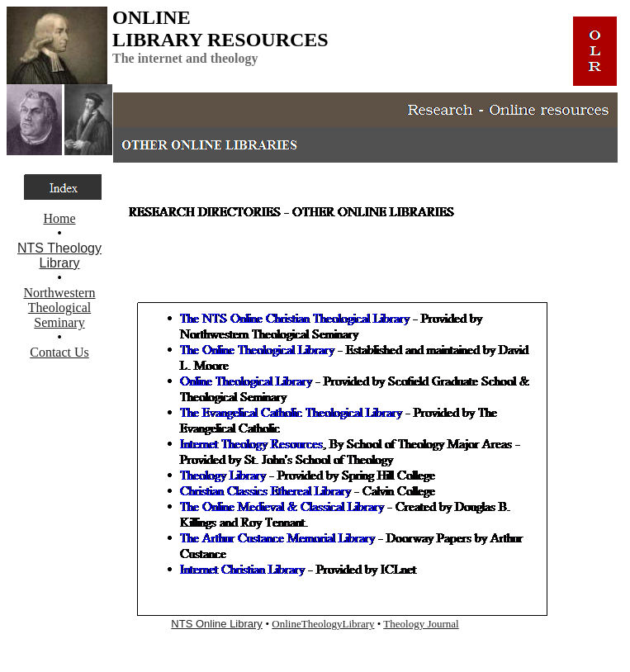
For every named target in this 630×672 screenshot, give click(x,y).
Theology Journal (421, 624)
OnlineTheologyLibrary (323, 624)
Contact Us (59, 352)
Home (59, 218)
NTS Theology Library (59, 256)
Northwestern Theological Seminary (59, 308)
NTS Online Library (217, 624)
